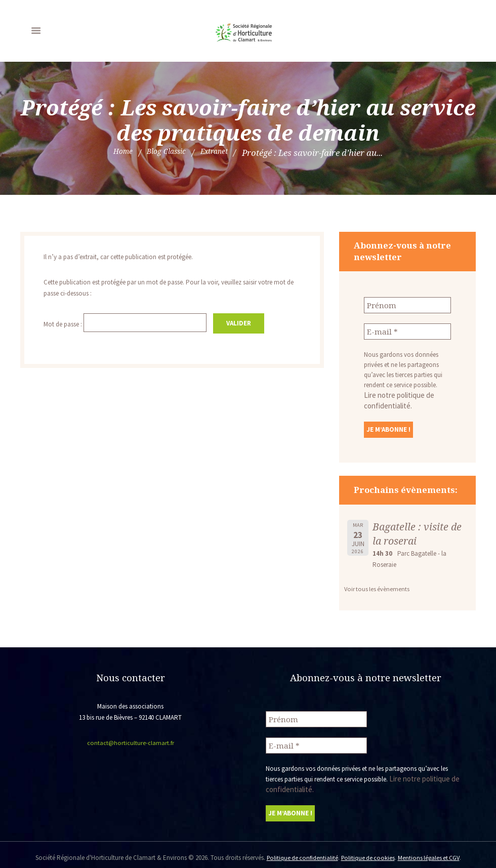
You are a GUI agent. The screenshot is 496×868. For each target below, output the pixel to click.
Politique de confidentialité (300, 852)
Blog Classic (165, 153)
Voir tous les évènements (378, 586)
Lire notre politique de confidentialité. (406, 393)
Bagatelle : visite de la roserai (419, 530)
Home (115, 153)
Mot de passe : (129, 323)
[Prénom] (407, 305)
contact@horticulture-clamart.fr (130, 740)
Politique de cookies (367, 852)
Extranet (220, 153)
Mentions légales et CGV (430, 852)
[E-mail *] (407, 330)
